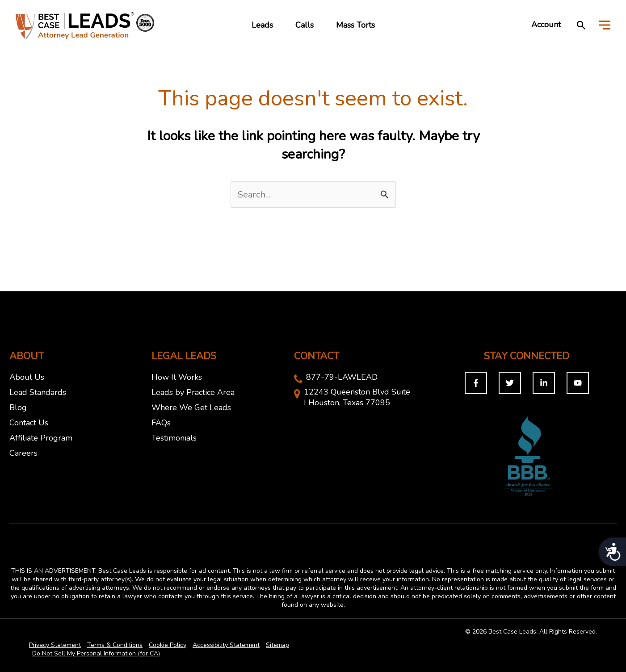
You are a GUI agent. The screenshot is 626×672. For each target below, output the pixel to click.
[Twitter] (510, 383)
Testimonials (174, 438)
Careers (23, 453)
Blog (18, 407)
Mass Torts (355, 25)
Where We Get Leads (191, 407)
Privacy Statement (55, 645)
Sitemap (277, 645)
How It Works (177, 377)
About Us (27, 377)
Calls (305, 25)
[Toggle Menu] (605, 25)
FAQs (161, 423)
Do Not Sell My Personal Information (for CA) (96, 653)
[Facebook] (476, 383)
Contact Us (29, 423)
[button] (581, 25)
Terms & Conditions (115, 645)
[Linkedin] (544, 383)
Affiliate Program (41, 438)
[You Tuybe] (578, 383)
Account (546, 25)
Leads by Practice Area (193, 392)
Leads (262, 25)
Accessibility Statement (226, 645)
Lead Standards (38, 392)
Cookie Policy (168, 645)
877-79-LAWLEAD (342, 377)
